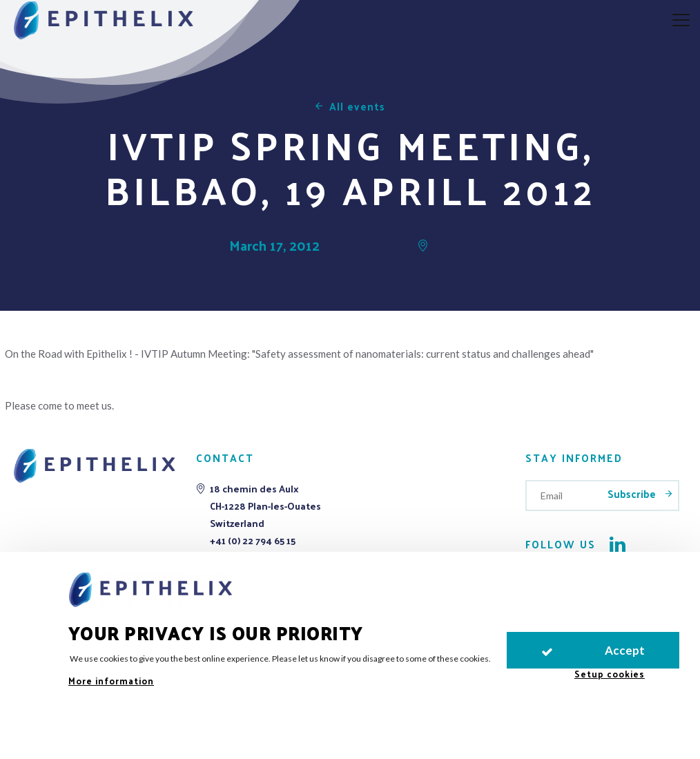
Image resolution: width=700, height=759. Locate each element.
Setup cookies (610, 674)
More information (111, 681)
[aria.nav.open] (681, 21)
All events (357, 106)
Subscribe (633, 493)
